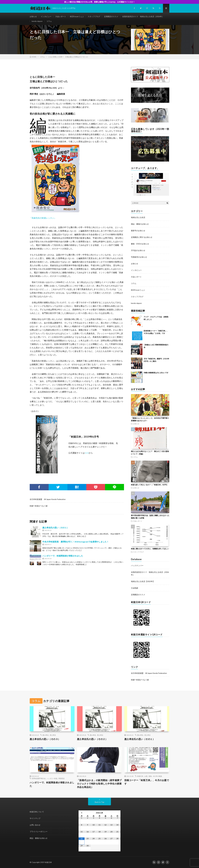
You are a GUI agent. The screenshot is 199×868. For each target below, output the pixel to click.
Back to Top (100, 802)
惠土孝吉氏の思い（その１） (56, 528)
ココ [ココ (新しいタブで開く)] (87, 453)
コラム (49, 21)
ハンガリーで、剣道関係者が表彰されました (63, 556)
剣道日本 (140, 776)
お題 (146, 776)
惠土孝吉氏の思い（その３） (45, 739)
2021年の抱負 (157, 776)
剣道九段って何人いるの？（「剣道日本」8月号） (150, 485)
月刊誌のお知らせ (138, 250)
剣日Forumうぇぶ (77, 16)
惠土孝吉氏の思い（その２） (92, 739)
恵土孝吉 (53, 735)
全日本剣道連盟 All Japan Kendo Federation (48, 499)
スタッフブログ (94, 16)
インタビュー (46, 16)
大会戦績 (135, 588)
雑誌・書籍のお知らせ (140, 224)
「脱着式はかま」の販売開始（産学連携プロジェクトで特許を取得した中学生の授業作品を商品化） (99, 784)
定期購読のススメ (111, 16)
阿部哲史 (62, 778)
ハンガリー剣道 (52, 778)
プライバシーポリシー (39, 832)
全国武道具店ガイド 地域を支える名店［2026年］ (143, 16)
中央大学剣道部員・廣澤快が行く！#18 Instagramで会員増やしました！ (76, 542)
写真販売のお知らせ (139, 257)
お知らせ (33, 16)
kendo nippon (37, 21)
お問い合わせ (35, 825)
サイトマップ (35, 818)
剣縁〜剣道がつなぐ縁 (39, 506)
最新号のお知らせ (138, 231)
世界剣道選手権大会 (39, 778)
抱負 (150, 776)
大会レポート (61, 16)
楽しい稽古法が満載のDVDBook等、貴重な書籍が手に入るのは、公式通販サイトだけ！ (100, 2)
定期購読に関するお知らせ (142, 237)
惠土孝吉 (46, 735)
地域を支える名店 (138, 217)
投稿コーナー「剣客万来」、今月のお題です (147, 782)
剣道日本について (37, 812)
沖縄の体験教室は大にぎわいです (156, 373)
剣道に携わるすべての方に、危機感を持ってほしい (150, 549)
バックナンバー (137, 565)
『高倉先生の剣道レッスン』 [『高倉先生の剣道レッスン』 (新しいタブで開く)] (43, 218)
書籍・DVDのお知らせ (140, 244)
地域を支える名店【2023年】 (143, 581)
